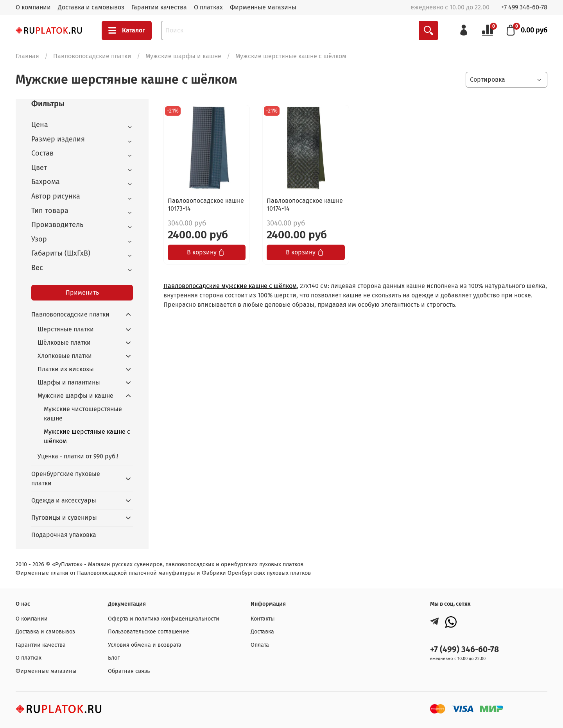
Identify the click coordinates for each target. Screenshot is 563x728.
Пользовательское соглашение (149, 632)
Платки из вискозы (66, 369)
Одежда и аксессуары (64, 500)
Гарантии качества (159, 7)
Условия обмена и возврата (145, 645)
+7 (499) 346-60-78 (464, 650)
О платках (208, 7)
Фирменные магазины (263, 7)
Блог (114, 658)
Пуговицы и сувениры (64, 518)
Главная (27, 56)
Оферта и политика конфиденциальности (164, 619)
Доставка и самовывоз (91, 7)
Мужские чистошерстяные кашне (83, 414)
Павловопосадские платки (92, 56)
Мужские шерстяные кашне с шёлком (87, 436)
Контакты (263, 619)
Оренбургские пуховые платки (66, 478)
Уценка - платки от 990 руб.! (78, 456)
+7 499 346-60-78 (524, 7)
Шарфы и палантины (69, 382)
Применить (82, 292)
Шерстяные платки (66, 329)
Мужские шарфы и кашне (183, 56)
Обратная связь (129, 671)
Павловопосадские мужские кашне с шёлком (230, 286)
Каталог (127, 30)
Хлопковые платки (65, 356)
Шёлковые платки (64, 343)
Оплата (260, 645)
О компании (33, 7)
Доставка (262, 632)
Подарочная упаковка (64, 535)
